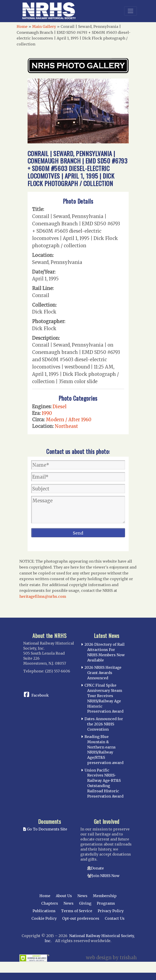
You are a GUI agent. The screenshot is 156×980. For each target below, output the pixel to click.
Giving (85, 903)
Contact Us (115, 918)
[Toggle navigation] (130, 11)
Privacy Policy (111, 911)
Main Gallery (44, 26)
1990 (47, 413)
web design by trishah (111, 958)
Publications (44, 911)
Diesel (60, 407)
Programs (106, 903)
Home (22, 26)
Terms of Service (77, 911)
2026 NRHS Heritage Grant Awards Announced (103, 673)
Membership (105, 896)
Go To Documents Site (45, 829)
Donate (97, 868)
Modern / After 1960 (69, 420)
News (82, 896)
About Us (64, 896)
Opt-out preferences (81, 918)
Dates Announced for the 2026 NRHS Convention (104, 724)
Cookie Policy (44, 918)
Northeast (66, 426)
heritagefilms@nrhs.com (43, 596)
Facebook (40, 695)
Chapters (50, 903)
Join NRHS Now (106, 876)
